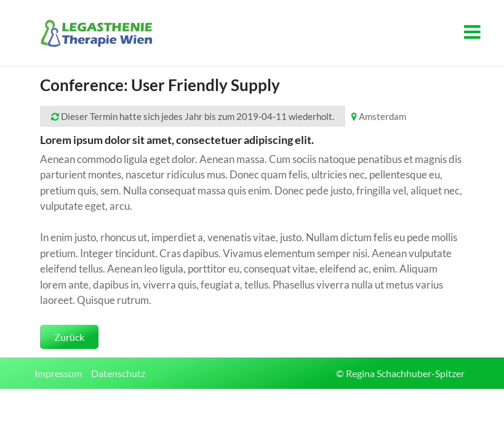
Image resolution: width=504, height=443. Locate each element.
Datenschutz (118, 373)
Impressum (58, 373)
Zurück (69, 337)
